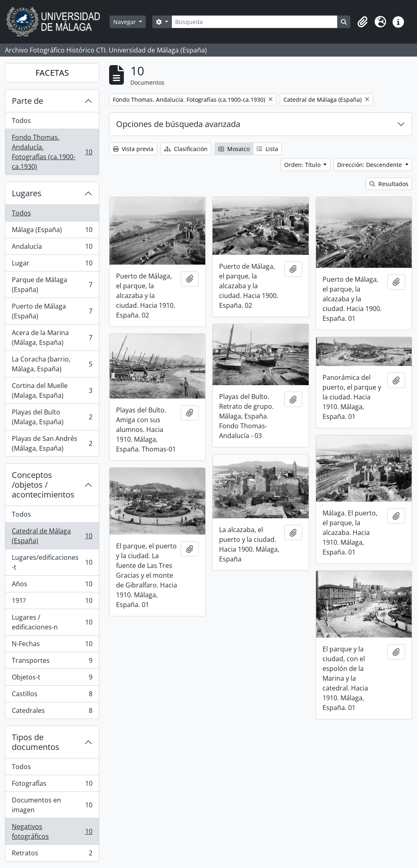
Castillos (52, 696)
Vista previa (133, 149)
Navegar (125, 22)
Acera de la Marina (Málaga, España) (52, 338)
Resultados (389, 184)
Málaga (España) (52, 231)
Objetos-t (52, 679)
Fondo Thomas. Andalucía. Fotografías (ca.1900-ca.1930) (52, 152)
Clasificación (186, 149)
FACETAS (52, 73)
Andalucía (52, 248)
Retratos (52, 855)
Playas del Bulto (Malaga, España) (52, 417)
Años (52, 586)
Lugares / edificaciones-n (52, 622)
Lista (267, 149)
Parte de (27, 101)
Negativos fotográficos (52, 831)
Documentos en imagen (52, 805)
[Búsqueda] (255, 22)
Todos (21, 121)
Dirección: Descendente (370, 165)
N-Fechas (52, 646)
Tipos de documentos (36, 742)
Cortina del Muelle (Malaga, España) (52, 390)
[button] (362, 22)
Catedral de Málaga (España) (52, 536)
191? (52, 602)
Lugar (52, 265)
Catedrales (52, 712)
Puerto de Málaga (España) (52, 311)
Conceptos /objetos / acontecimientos (43, 485)
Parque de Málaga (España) (52, 285)
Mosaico (234, 149)
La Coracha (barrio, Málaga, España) (52, 364)
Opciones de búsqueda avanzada (178, 124)
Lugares (27, 193)
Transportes (52, 662)
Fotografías (52, 785)
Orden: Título (303, 165)
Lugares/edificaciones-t (52, 562)
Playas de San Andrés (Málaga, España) (52, 443)
